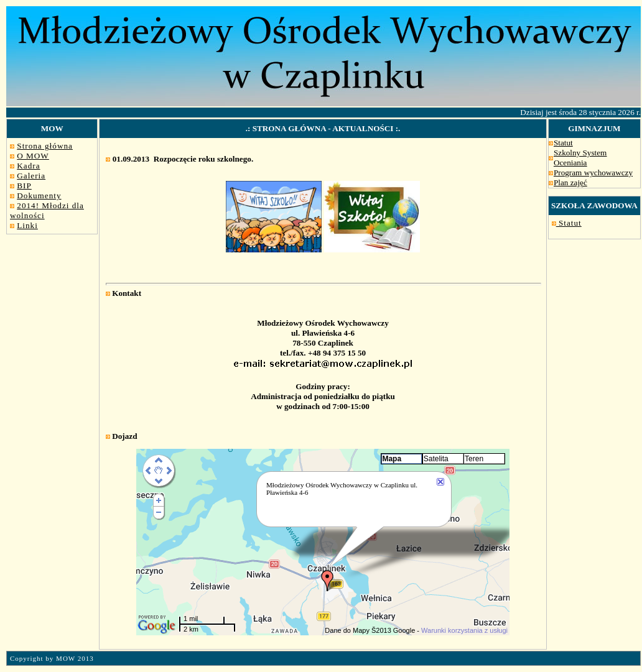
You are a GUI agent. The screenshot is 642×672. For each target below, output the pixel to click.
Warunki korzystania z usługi (464, 630)
